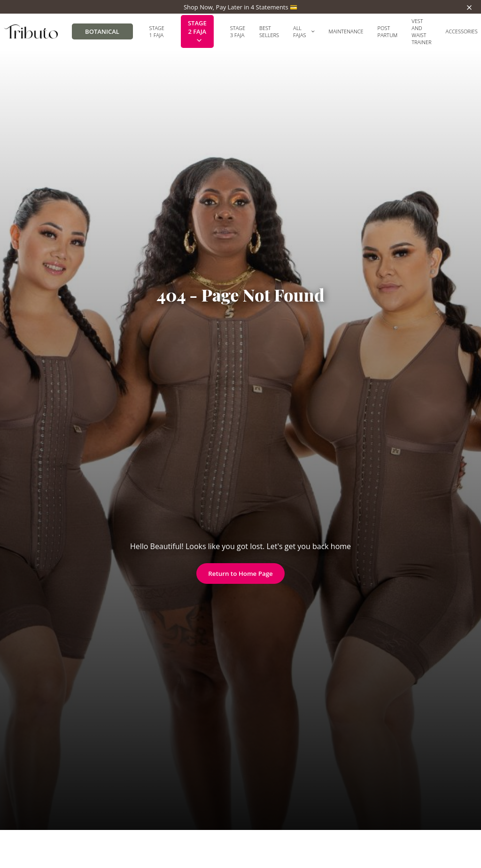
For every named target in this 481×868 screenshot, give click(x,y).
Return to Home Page (240, 573)
